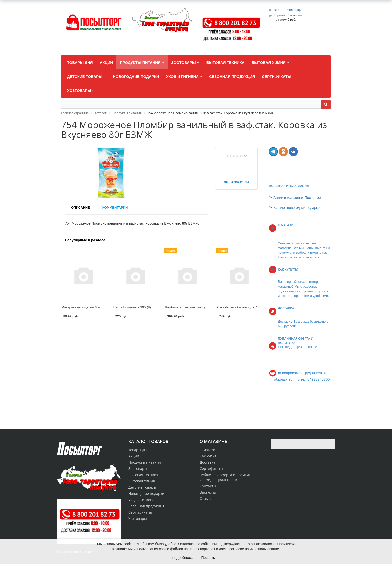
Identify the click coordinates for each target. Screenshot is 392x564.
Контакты (208, 486)
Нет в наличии (236, 182)
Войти (279, 10)
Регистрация (294, 10)
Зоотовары (138, 469)
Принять (208, 558)
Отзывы (207, 499)
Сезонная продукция (146, 506)
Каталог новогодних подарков (298, 208)
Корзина (280, 15)
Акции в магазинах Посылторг (298, 198)
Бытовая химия (142, 481)
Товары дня (138, 450)
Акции (134, 456)
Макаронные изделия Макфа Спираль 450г (94, 307)
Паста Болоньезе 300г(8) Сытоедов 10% (144, 307)
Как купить (209, 456)
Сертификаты (211, 469)
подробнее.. (183, 558)
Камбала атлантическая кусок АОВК (193, 307)
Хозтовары (138, 519)
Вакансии (208, 492)
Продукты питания (145, 462)
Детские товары (142, 487)
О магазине (210, 450)
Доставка (208, 462)
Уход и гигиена (141, 500)
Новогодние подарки (146, 494)
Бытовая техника (143, 475)
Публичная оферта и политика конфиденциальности (226, 477)
